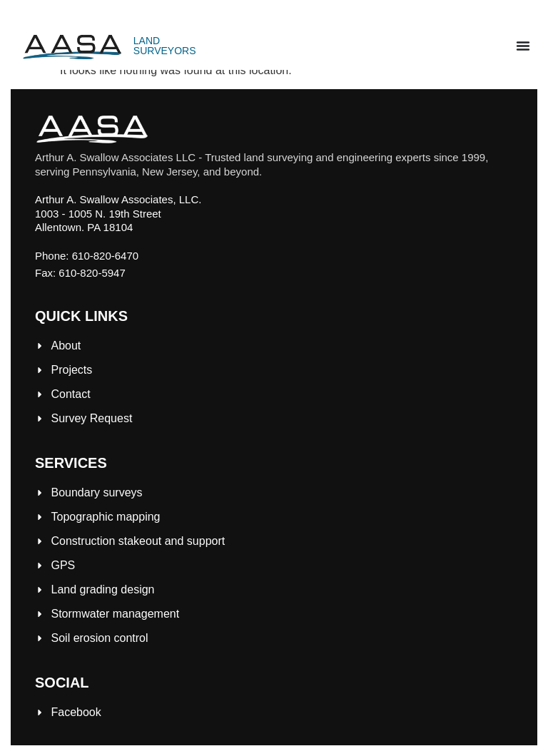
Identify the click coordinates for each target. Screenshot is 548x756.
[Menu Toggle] (523, 46)
